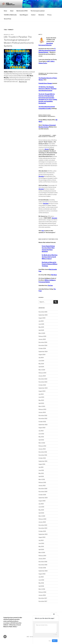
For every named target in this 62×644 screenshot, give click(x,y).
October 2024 (42, 348)
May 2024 (41, 364)
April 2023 (41, 403)
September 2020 (43, 498)
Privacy (49, 15)
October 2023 (42, 385)
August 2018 (42, 574)
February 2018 (42, 592)
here (43, 231)
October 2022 (42, 422)
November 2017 (43, 601)
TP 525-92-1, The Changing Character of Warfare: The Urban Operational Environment (48, 89)
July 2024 (41, 358)
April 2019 (41, 549)
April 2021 (41, 476)
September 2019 (43, 534)
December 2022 (43, 415)
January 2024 (42, 376)
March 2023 (42, 406)
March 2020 (42, 516)
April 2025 (41, 330)
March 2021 (42, 479)
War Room (54, 275)
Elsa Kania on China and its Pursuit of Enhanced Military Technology (50, 264)
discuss (47, 149)
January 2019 (42, 559)
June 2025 (41, 324)
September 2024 (43, 351)
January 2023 (42, 412)
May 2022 (41, 437)
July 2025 (41, 321)
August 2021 (42, 464)
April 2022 (41, 440)
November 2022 (43, 418)
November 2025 (43, 312)
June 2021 (41, 470)
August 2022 (42, 428)
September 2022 (43, 425)
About (12, 11)
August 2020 (42, 501)
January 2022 (42, 449)
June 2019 (41, 543)
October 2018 (42, 568)
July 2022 (41, 431)
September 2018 (43, 571)
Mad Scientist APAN (22, 11)
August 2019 (42, 537)
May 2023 (41, 400)
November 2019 (43, 528)
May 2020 (41, 510)
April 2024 (41, 367)
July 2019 (41, 540)
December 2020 (43, 489)
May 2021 (41, 473)
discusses (41, 176)
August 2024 (42, 355)
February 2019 (42, 556)
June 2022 (41, 434)
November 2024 (43, 345)
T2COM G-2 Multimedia (10, 15)
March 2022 (42, 443)
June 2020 (41, 507)
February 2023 (42, 409)
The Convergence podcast (38, 11)
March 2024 (42, 370)
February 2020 (42, 519)
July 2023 (41, 394)
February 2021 (42, 482)
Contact (33, 15)
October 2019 (42, 531)
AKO (28, 637)
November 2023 (43, 382)
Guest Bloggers (24, 15)
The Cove (50, 285)
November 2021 (43, 455)
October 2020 (42, 495)
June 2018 (41, 580)
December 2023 (43, 379)
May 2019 (41, 546)
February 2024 (42, 373)
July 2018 (41, 577)
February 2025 (42, 336)
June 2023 (41, 397)
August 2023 (42, 391)
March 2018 (42, 589)
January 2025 (42, 339)
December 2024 (43, 342)
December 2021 (43, 452)
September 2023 (43, 388)
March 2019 (42, 552)
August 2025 (42, 318)
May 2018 (41, 583)
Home (5, 11)
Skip (50, 641)
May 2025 (41, 327)
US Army (32, 637)
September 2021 (43, 461)
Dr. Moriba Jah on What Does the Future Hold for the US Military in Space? (50, 257)
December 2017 (43, 598)
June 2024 (41, 361)
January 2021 (42, 486)
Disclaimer (41, 15)
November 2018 (43, 565)
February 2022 (42, 446)
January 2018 (42, 595)
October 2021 (42, 458)
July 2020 (41, 504)
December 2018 (43, 562)
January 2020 (42, 522)
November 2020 (43, 492)
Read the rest (23, 82)
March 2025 (42, 333)
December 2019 (43, 525)
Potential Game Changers (45, 83)
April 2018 (41, 586)
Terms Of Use (7, 19)
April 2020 (41, 513)
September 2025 (43, 315)
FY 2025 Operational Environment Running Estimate (47, 50)
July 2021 (41, 467)
